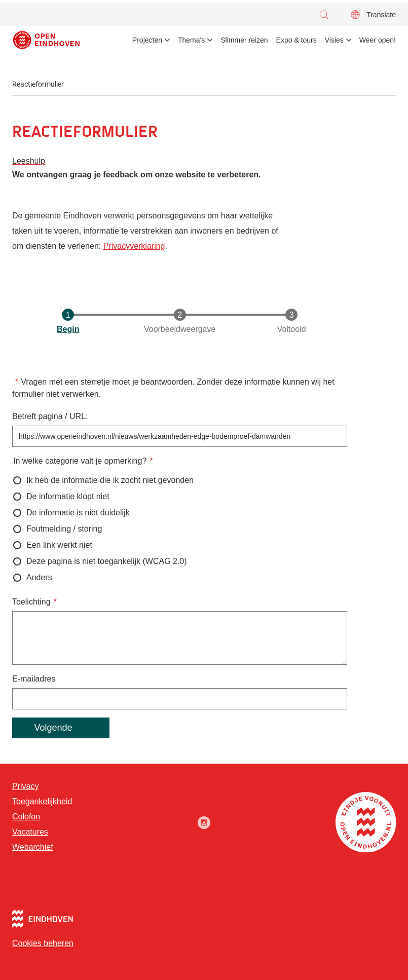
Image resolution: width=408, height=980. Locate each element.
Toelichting (31, 602)
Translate (381, 15)
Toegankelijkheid (42, 801)
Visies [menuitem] (334, 40)
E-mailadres (34, 679)
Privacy (25, 786)
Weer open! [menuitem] (378, 40)
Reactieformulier (38, 84)
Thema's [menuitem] (191, 40)
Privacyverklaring (134, 246)
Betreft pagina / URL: (50, 416)
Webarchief (33, 847)
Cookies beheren (43, 943)
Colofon (26, 817)
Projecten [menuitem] (147, 40)
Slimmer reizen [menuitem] (244, 40)
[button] (326, 15)
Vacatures (30, 832)
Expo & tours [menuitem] (296, 40)
